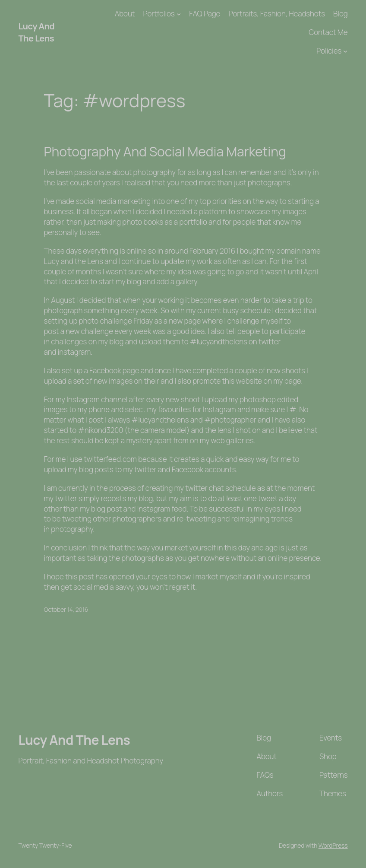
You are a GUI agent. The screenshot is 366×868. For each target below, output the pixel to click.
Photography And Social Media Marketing (165, 152)
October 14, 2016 (66, 609)
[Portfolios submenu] (179, 14)
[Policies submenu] (345, 51)
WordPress (333, 845)
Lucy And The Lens (36, 32)
